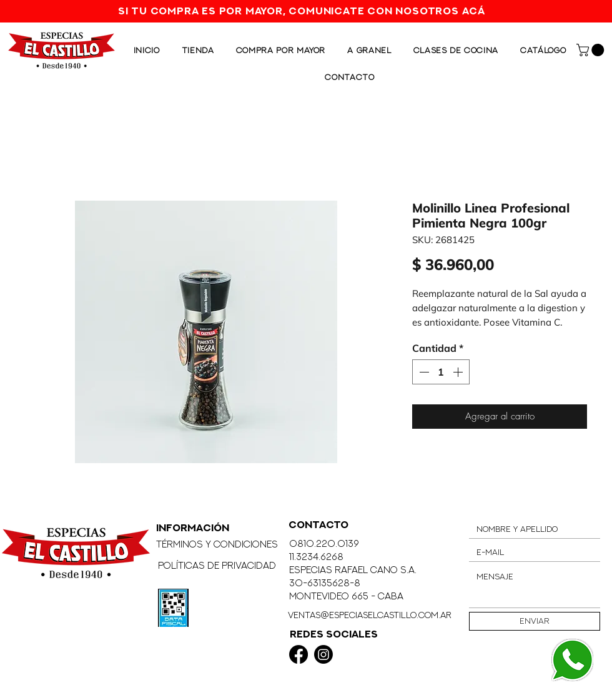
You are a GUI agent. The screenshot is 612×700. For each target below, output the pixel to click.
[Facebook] (299, 654)
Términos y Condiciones (217, 544)
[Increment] (459, 372)
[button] (592, 50)
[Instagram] (323, 654)
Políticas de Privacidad (217, 565)
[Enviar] (535, 621)
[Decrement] (423, 372)
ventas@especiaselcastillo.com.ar (370, 615)
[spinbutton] (441, 372)
